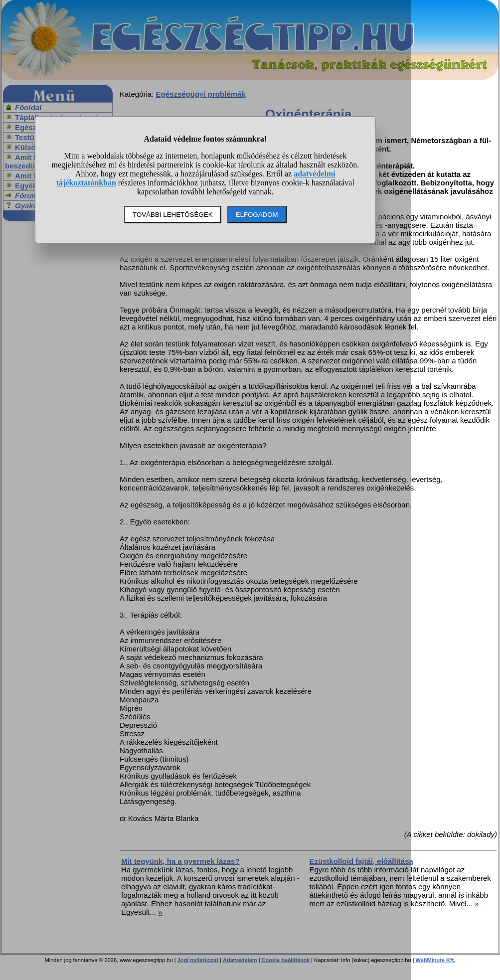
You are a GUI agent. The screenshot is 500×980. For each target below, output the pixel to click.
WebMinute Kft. (436, 960)
